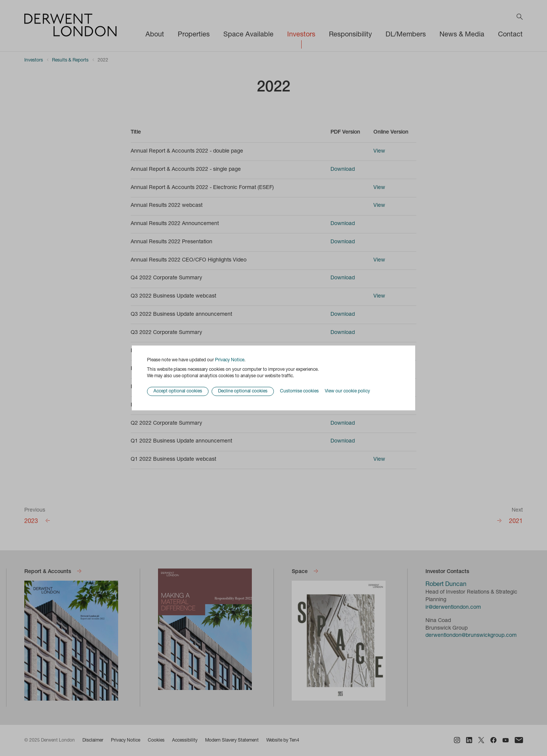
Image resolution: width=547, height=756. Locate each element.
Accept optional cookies (178, 392)
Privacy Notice (230, 360)
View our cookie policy (347, 391)
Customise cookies (299, 391)
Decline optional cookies (243, 392)
